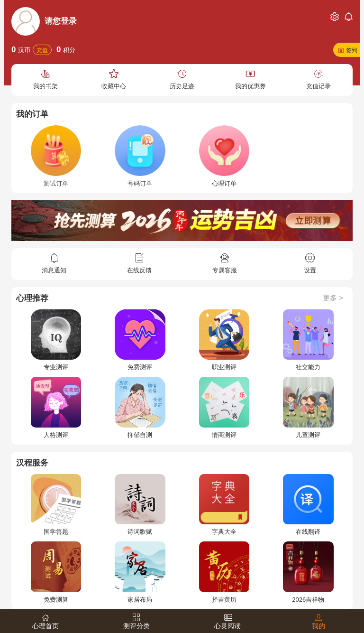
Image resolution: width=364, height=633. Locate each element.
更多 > (333, 298)
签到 (352, 50)
